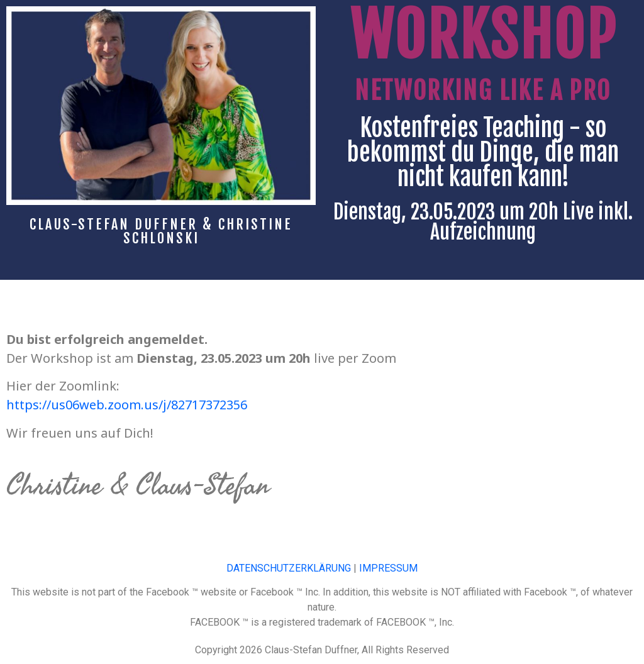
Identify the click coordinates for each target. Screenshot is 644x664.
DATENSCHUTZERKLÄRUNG (289, 568)
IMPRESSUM (388, 568)
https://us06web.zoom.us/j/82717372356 (127, 405)
